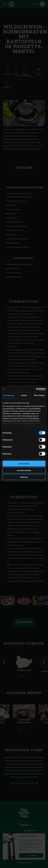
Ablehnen (24, 477)
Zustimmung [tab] (9, 395)
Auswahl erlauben (24, 470)
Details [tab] (24, 395)
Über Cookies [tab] (39, 395)
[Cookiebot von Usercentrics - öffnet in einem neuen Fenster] (35, 389)
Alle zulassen (24, 464)
